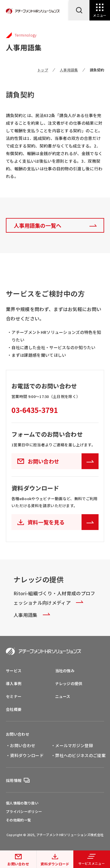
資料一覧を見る (63, 522)
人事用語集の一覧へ (38, 225)
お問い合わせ (18, 864)
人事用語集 (69, 70)
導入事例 (14, 683)
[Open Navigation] (100, 10)
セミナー (14, 696)
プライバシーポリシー (24, 812)
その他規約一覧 (18, 820)
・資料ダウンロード (25, 755)
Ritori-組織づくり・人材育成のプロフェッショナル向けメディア (54, 598)
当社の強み (65, 671)
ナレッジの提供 (69, 683)
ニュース (63, 696)
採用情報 (14, 780)
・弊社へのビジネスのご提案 (78, 755)
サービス (14, 671)
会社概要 (14, 709)
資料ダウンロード (55, 864)
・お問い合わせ (21, 745)
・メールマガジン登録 (72, 745)
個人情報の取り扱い (22, 803)
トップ (43, 70)
